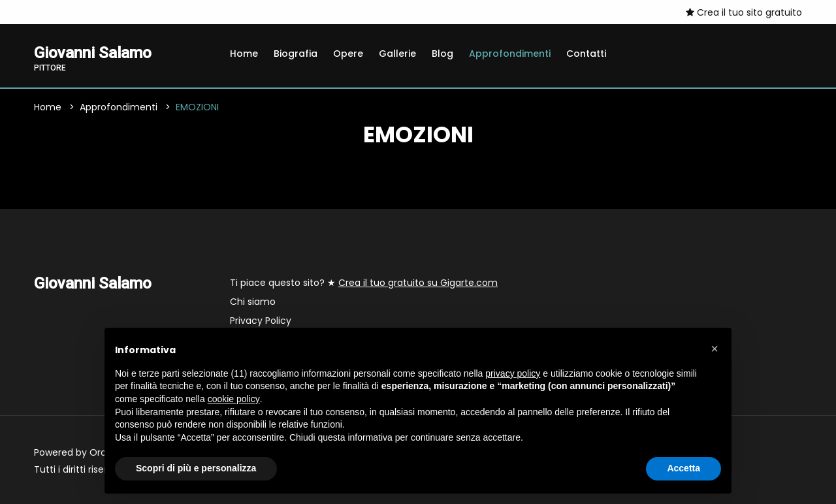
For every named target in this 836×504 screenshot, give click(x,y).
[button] (715, 349)
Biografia (296, 54)
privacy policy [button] (513, 373)
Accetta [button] (683, 468)
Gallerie (397, 54)
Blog (442, 54)
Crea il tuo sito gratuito (744, 12)
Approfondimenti (510, 54)
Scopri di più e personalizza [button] (196, 468)
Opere (348, 54)
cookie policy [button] (234, 399)
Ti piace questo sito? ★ (364, 283)
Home (244, 54)
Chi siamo (253, 302)
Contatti (586, 54)
